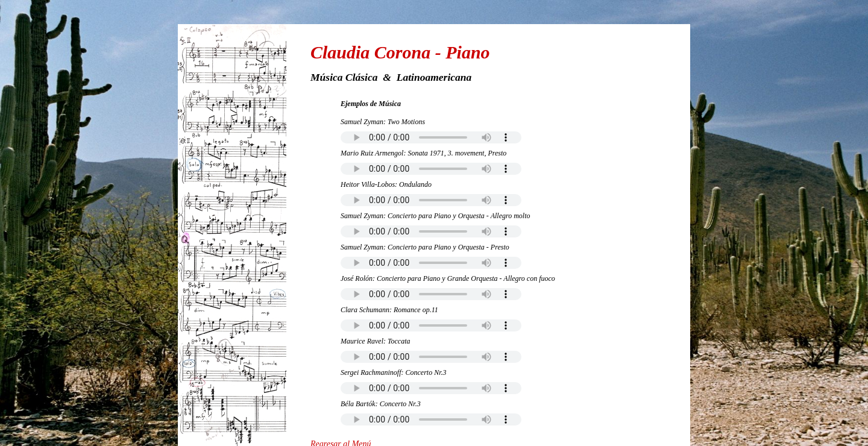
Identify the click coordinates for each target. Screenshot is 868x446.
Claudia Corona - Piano (400, 52)
